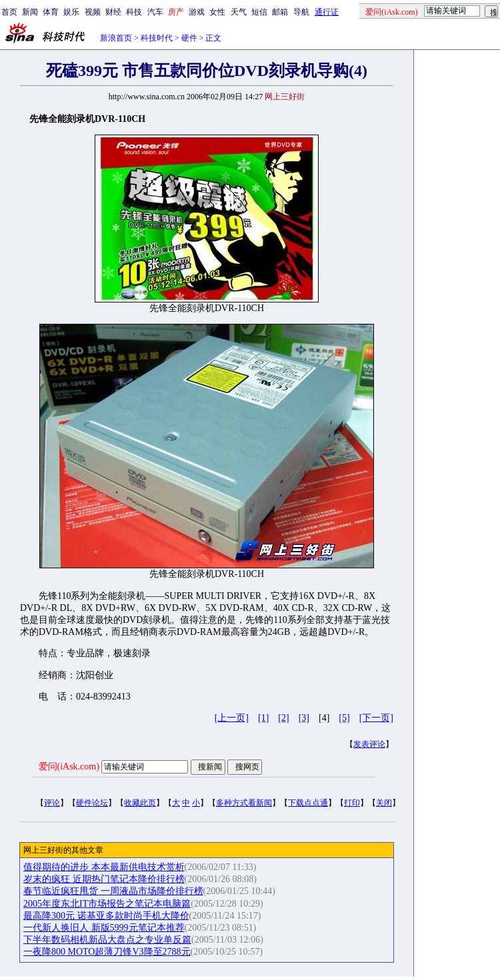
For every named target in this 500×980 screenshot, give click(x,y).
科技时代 (157, 38)
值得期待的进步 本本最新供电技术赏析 (104, 867)
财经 (113, 12)
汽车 (155, 12)
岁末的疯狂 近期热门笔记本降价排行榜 (104, 879)
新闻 (30, 12)
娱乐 (71, 12)
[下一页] (376, 718)
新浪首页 (116, 38)
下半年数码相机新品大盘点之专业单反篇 (107, 940)
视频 (93, 12)
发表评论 (369, 744)
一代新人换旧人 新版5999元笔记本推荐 (104, 928)
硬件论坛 (92, 803)
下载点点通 (308, 803)
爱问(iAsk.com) (69, 766)
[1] (263, 718)
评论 (52, 803)
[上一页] (232, 718)
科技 (134, 12)
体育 (51, 12)
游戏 (197, 12)
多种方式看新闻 (244, 803)
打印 (352, 803)
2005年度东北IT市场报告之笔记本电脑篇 (107, 904)
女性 (217, 12)
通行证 (327, 12)
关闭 (384, 803)
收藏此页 (140, 803)
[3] (304, 718)
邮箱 (280, 12)
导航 (301, 12)
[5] (344, 718)
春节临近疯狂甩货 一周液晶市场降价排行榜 (113, 891)
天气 (239, 12)
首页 (9, 12)
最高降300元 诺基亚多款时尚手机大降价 (106, 916)
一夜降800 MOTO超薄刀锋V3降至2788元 (107, 952)
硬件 (189, 38)
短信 (259, 12)
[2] (283, 718)
